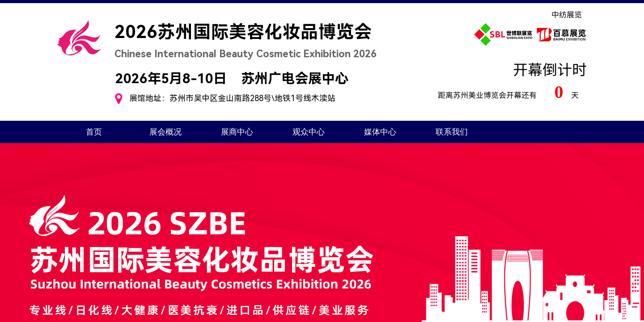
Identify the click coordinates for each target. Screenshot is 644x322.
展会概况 (165, 132)
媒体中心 (380, 132)
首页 (94, 132)
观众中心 (309, 132)
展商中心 (237, 132)
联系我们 (452, 132)
